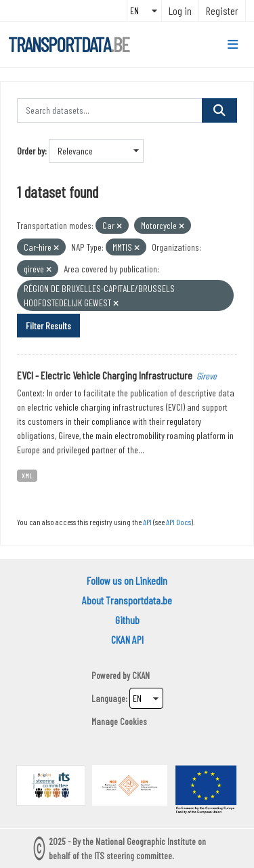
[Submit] (219, 110)
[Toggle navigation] (233, 45)
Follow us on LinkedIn (127, 580)
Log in (180, 11)
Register (222, 11)
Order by (31, 151)
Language (108, 698)
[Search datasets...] (110, 110)
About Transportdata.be (127, 600)
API (147, 522)
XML (27, 475)
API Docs (178, 522)
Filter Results (48, 326)
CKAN (141, 675)
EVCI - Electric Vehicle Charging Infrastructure (105, 375)
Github (127, 620)
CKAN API (127, 639)
